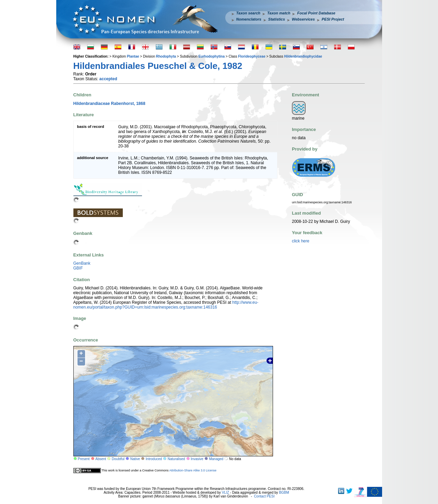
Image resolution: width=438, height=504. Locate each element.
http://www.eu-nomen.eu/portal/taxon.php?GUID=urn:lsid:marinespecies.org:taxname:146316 (166, 305)
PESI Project (333, 19)
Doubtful (118, 459)
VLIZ (226, 493)
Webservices (303, 19)
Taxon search (248, 13)
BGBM (284, 493)
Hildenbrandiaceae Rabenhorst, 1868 (109, 104)
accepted (108, 79)
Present (84, 459)
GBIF (78, 268)
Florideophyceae (252, 56)
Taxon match (279, 13)
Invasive (197, 459)
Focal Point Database (316, 13)
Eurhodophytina (211, 56)
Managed (216, 459)
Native (135, 459)
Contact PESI (264, 496)
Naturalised (176, 459)
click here (301, 241)
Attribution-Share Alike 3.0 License (193, 470)
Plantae (133, 56)
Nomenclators (249, 19)
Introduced (154, 459)
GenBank (82, 263)
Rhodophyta (166, 56)
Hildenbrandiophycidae (303, 56)
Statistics (277, 19)
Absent (101, 459)
